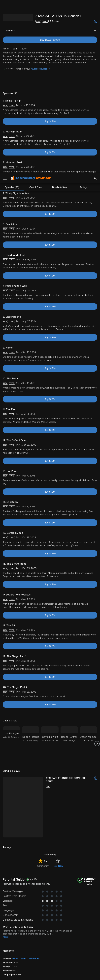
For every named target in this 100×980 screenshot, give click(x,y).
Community (43, 811)
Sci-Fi (23, 904)
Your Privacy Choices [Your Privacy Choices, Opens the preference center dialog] (37, 975)
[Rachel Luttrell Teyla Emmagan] (69, 732)
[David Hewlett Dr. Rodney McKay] (50, 732)
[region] (50, 961)
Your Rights (36, 954)
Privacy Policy (21, 951)
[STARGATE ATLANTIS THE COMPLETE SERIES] (57, 766)
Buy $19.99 (56, 28)
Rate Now (58, 811)
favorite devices (40, 57)
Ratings (84, 71)
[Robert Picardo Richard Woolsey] (31, 732)
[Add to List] (96, 766)
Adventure (34, 904)
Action (15, 904)
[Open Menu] (5, 5)
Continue (62, 975)
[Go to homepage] (31, 5)
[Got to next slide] (97, 732)
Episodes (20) (12, 71)
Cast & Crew (36, 71)
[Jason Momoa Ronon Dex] (88, 732)
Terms (64, 947)
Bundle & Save (60, 71)
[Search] (96, 5)
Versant (27, 947)
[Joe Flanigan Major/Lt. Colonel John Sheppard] (11, 732)
